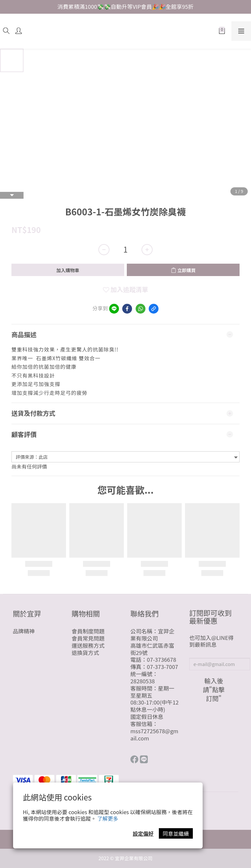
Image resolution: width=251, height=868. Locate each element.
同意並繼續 (176, 833)
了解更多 (108, 818)
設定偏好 (143, 833)
